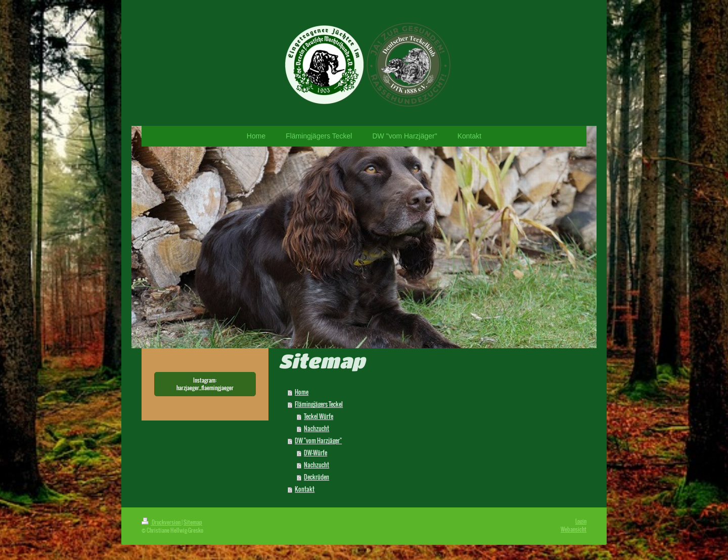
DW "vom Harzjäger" (318, 440)
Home (302, 392)
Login (581, 521)
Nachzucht (316, 428)
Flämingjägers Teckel (319, 404)
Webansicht (574, 529)
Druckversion (162, 522)
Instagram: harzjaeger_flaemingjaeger (205, 384)
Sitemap (193, 522)
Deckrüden (316, 477)
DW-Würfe (315, 453)
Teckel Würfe (318, 416)
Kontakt (305, 489)
